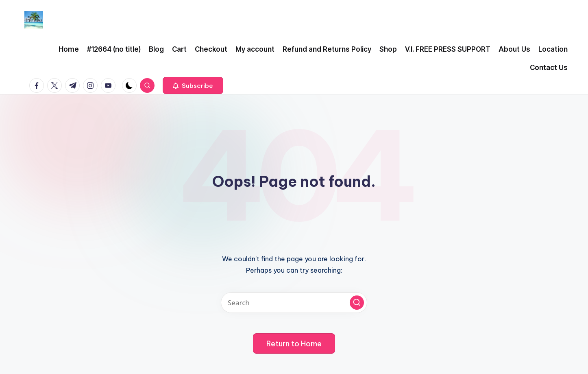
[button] (193, 85)
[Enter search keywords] (294, 303)
